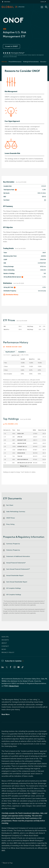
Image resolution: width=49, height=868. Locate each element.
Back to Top (8, 863)
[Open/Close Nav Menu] (42, 7)
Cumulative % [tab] (22, 352)
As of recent (7, 355)
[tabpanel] (24, 364)
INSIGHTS (5, 640)
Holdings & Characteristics (31, 62)
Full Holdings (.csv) (11, 424)
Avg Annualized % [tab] (10, 352)
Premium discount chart (13, 347)
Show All (25, 467)
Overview (4, 62)
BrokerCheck (14, 686)
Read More (6, 714)
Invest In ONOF (11, 46)
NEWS (4, 649)
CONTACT (5, 646)
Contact (42, 2)
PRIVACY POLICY (8, 652)
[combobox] (16, 355)
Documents (44, 62)
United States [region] (7, 2)
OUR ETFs (5, 637)
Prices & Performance (15, 62)
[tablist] (24, 352)
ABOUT (4, 643)
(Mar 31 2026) (25, 355)
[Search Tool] (46, 7)
